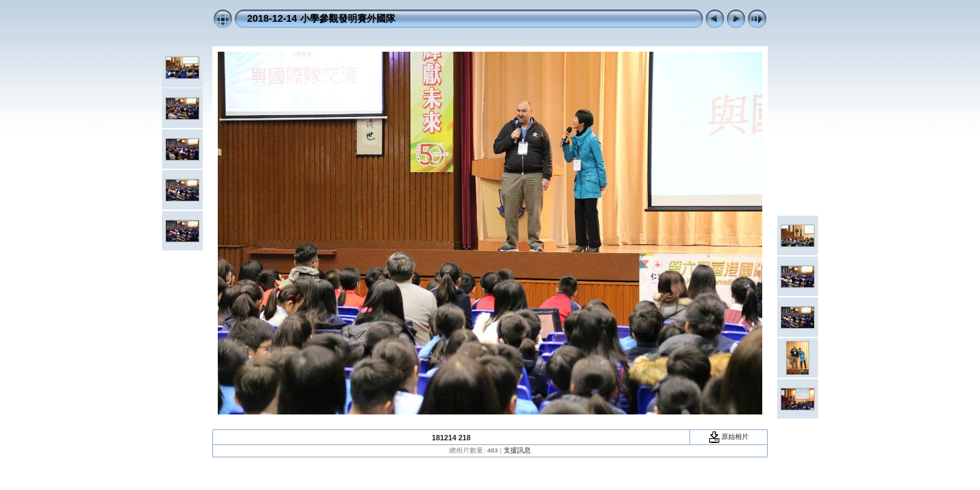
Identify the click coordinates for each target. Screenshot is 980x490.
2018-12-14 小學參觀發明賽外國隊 (321, 18)
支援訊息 (517, 450)
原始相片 (729, 437)
